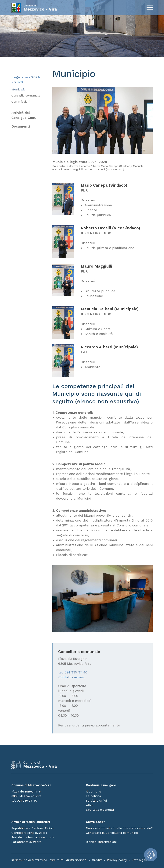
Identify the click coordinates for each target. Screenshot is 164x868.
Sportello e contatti (100, 810)
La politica (93, 796)
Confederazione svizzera (29, 833)
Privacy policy (117, 860)
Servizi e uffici (96, 801)
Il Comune (93, 791)
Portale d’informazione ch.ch (33, 837)
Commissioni (21, 102)
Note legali (139, 860)
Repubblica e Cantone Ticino (32, 828)
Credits (97, 860)
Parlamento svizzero (26, 842)
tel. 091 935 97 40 (73, 672)
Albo (89, 805)
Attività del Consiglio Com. (24, 115)
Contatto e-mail (71, 677)
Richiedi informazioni (101, 842)
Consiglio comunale (26, 95)
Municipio (18, 89)
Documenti (21, 126)
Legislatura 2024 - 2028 (26, 80)
